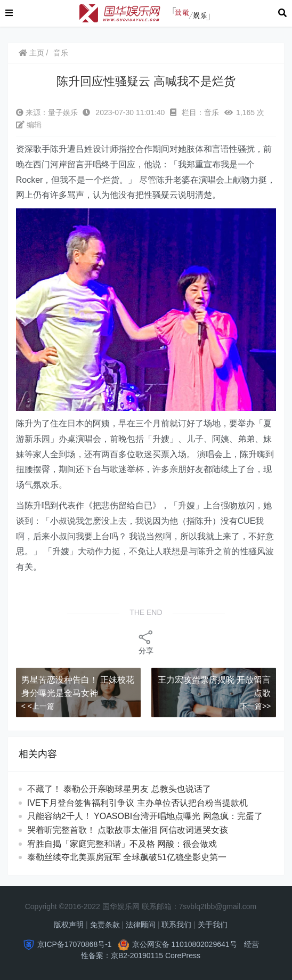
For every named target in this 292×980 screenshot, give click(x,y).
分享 (146, 642)
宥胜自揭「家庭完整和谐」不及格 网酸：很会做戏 (132, 844)
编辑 (29, 125)
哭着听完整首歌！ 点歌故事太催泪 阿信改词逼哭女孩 (137, 830)
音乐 (61, 53)
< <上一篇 (38, 706)
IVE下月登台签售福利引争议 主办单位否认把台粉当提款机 (137, 803)
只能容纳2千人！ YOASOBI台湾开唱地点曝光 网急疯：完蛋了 (145, 816)
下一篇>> (255, 706)
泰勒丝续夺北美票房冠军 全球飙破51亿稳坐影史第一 (137, 857)
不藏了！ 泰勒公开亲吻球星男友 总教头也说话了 (129, 789)
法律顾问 (141, 925)
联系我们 (176, 925)
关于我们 (213, 925)
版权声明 (69, 925)
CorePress (183, 955)
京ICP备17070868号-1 (75, 944)
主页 (31, 53)
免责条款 (105, 925)
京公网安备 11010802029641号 (185, 944)
